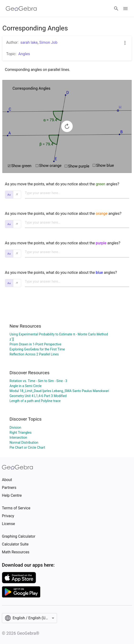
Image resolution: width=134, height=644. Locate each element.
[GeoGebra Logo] (21, 9)
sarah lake (29, 42)
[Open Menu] (125, 9)
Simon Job (48, 42)
